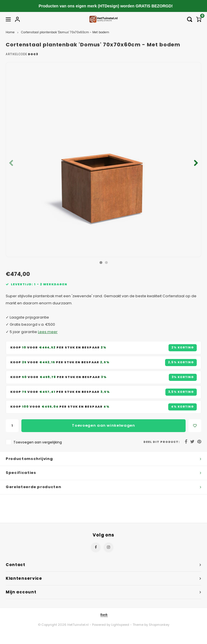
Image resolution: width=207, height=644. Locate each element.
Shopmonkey (159, 625)
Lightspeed (120, 625)
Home (10, 32)
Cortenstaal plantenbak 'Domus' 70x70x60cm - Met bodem (65, 32)
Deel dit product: (162, 442)
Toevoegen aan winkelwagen (103, 425)
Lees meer (48, 332)
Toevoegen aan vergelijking (38, 442)
